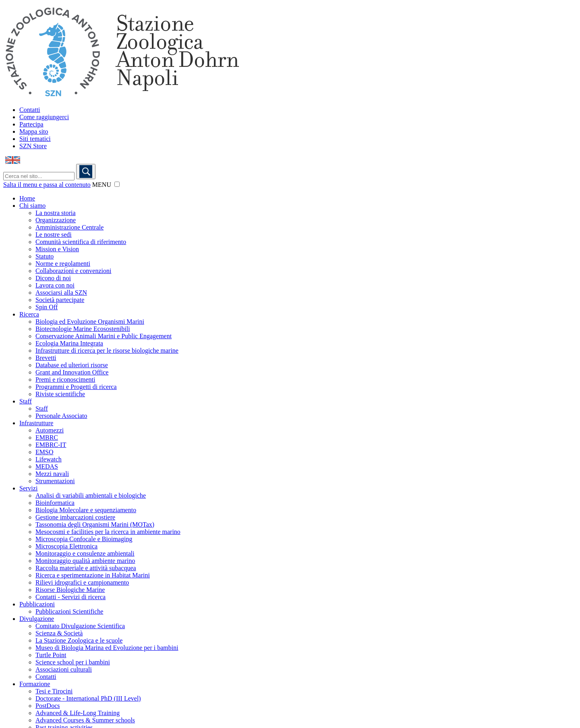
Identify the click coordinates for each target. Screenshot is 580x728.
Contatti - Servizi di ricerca (70, 597)
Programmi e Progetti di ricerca (76, 387)
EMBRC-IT (51, 445)
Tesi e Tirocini (54, 691)
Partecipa (31, 124)
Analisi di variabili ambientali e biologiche (91, 495)
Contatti (30, 110)
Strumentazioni (55, 481)
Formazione (35, 684)
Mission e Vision (57, 249)
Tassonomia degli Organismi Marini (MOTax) (95, 524)
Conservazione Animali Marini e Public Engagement (104, 336)
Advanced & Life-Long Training (78, 713)
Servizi (28, 488)
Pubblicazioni (37, 604)
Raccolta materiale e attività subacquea (86, 568)
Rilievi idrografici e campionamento (82, 582)
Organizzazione (56, 220)
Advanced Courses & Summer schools (85, 720)
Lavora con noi (55, 285)
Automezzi (50, 430)
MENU (102, 185)
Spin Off (47, 307)
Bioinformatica (55, 503)
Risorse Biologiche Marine (70, 590)
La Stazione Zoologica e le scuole (79, 640)
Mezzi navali (52, 474)
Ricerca (29, 314)
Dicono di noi (53, 278)
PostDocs (48, 706)
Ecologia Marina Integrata (69, 343)
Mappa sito (34, 131)
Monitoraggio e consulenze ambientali (85, 553)
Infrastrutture (36, 423)
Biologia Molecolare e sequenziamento (86, 510)
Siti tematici (35, 139)
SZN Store (33, 146)
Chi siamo (32, 206)
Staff (26, 401)
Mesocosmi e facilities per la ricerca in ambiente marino (108, 532)
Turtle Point (51, 655)
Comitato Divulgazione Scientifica (80, 626)
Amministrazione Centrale (69, 227)
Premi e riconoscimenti (65, 380)
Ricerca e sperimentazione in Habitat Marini (93, 575)
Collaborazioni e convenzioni (73, 271)
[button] (117, 184)
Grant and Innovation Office (72, 372)
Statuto (45, 256)
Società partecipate (60, 300)
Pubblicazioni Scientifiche (69, 611)
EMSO (44, 452)
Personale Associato (61, 416)
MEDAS (47, 466)
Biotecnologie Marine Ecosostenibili (83, 329)
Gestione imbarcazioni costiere (75, 517)
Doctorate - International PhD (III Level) (88, 698)
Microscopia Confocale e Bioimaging (84, 539)
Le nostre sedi (54, 235)
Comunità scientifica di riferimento (81, 242)
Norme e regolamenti (63, 264)
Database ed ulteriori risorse (72, 365)
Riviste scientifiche (60, 394)
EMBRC (47, 437)
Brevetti (46, 358)
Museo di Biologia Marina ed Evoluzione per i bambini (107, 648)
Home (27, 198)
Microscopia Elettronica (66, 546)
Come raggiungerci (44, 117)
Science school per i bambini (73, 662)
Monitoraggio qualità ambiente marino (85, 561)
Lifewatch (49, 459)
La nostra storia (56, 213)
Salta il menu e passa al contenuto (47, 185)
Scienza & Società (59, 633)
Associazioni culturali (64, 669)
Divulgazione (37, 619)
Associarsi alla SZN (61, 293)
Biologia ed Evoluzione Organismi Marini (90, 322)
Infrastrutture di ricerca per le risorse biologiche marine (107, 351)
